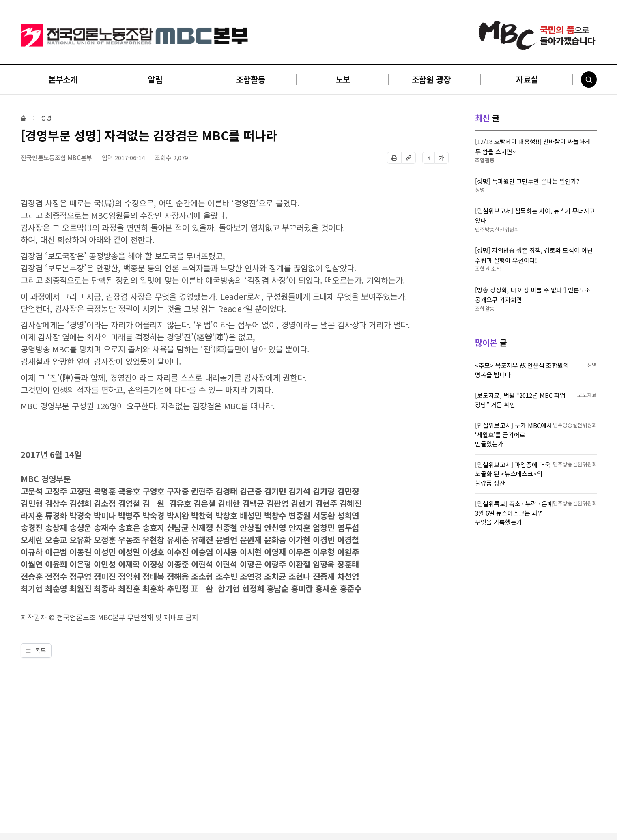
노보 (343, 79)
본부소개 (63, 79)
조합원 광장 (431, 79)
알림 (155, 79)
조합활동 (251, 79)
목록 (36, 650)
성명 (46, 118)
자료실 (527, 79)
